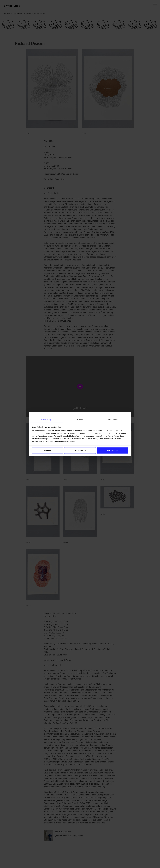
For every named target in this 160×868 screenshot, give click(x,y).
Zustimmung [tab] (46, 420)
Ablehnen (47, 450)
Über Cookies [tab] (114, 420)
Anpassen (80, 450)
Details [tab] (80, 420)
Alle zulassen (113, 450)
